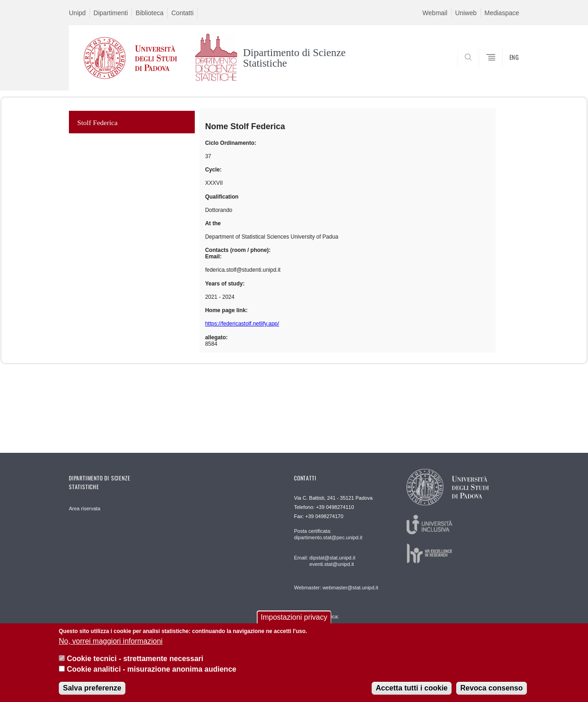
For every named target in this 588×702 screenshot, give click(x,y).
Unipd (77, 13)
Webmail (435, 13)
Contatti (182, 13)
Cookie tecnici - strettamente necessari (135, 659)
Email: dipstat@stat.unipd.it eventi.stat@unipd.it (325, 561)
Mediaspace (502, 13)
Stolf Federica (97, 123)
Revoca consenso (492, 688)
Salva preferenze (92, 688)
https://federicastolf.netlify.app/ (242, 324)
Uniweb (466, 13)
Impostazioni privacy (294, 617)
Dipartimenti (111, 13)
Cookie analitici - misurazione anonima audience (151, 669)
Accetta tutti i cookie (412, 688)
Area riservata (85, 508)
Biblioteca (150, 13)
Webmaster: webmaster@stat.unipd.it (336, 588)
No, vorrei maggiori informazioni (111, 641)
